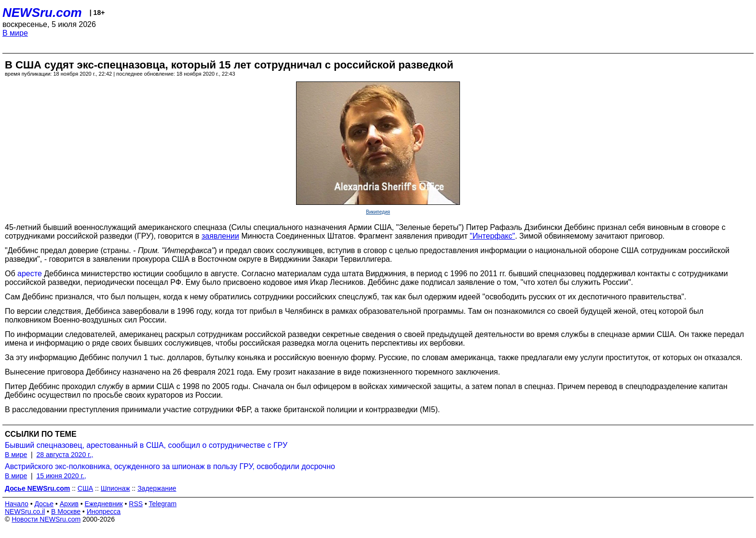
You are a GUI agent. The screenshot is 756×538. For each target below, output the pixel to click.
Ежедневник (104, 504)
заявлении (220, 236)
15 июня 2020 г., (61, 476)
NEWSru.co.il (25, 511)
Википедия (378, 212)
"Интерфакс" (492, 236)
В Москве (66, 511)
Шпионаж (115, 488)
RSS (136, 504)
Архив (69, 504)
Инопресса (104, 511)
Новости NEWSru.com (46, 519)
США (85, 488)
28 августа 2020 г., (65, 455)
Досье (44, 504)
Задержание (157, 488)
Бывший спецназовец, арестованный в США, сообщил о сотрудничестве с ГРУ (146, 445)
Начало (17, 504)
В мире (15, 33)
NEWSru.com (42, 13)
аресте (30, 274)
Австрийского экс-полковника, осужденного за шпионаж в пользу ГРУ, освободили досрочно (170, 466)
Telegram (163, 504)
